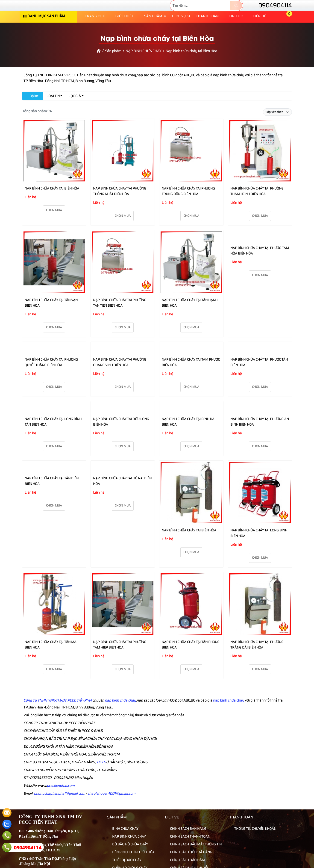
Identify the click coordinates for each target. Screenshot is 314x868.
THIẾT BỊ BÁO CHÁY (125, 862)
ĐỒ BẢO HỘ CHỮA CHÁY (128, 847)
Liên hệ (260, 30)
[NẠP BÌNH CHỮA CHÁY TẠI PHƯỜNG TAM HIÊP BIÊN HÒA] (123, 607)
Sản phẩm (153, 30)
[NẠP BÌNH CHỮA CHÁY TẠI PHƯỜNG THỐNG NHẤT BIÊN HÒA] (123, 165)
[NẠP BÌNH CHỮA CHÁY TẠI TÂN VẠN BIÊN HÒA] (54, 277)
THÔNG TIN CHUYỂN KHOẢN (253, 831)
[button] (286, 31)
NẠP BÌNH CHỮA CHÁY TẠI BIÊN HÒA (52, 202)
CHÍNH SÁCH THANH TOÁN (188, 839)
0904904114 (271, 12)
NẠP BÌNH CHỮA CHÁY (127, 839)
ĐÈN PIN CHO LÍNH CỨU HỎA (131, 855)
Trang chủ (95, 30)
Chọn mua (54, 224)
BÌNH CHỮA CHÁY (123, 831)
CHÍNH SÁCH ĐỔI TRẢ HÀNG (189, 855)
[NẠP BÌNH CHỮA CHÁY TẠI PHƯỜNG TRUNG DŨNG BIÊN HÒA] (191, 165)
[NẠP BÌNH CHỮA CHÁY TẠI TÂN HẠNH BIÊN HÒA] (191, 277)
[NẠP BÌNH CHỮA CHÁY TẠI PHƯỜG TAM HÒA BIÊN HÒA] (260, 251)
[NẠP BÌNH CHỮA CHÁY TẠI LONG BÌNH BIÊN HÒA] (260, 496)
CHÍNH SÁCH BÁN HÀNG (186, 831)
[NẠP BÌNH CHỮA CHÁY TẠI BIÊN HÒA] (54, 165)
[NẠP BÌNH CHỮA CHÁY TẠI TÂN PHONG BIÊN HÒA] (191, 607)
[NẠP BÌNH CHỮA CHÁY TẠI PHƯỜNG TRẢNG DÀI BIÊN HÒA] (260, 607)
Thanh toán (207, 30)
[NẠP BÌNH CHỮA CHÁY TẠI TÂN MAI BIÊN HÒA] (54, 607)
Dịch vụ (179, 30)
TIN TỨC (236, 30)
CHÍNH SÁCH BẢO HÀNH (186, 862)
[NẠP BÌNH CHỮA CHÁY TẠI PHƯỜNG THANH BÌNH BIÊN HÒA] (260, 165)
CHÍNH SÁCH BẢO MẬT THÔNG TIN (194, 847)
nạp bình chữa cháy (228, 703)
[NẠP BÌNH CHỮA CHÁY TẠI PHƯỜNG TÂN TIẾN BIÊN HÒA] (123, 277)
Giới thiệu (125, 30)
